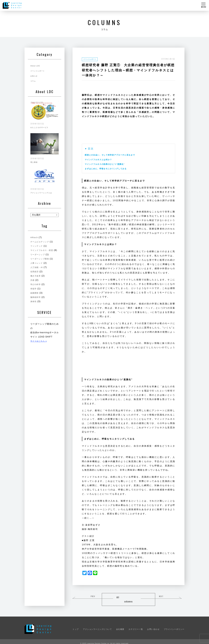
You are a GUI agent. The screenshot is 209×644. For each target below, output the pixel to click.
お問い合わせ (153, 625)
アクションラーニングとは (43, 190)
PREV (83, 597)
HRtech (35, 235)
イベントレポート (91, 59)
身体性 (34, 303)
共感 (33, 282)
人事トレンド (37, 265)
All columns (129, 597)
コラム (34, 81)
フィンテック (37, 244)
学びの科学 (36, 286)
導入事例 (35, 161)
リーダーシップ (39, 256)
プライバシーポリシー (174, 625)
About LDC (36, 66)
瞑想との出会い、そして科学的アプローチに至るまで (114, 155)
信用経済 (35, 274)
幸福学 (34, 291)
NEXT (174, 597)
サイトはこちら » (40, 343)
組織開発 (35, 295)
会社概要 (120, 625)
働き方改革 (36, 278)
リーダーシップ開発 (41, 261)
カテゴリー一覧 (136, 625)
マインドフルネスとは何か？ (100, 160)
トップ (76, 625)
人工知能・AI (37, 269)
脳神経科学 (36, 299)
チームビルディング (41, 239)
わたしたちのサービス (41, 127)
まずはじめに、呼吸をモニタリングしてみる (109, 169)
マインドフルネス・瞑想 (45, 248)
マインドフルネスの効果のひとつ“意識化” (108, 164)
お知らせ (35, 76)
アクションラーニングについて (97, 625)
